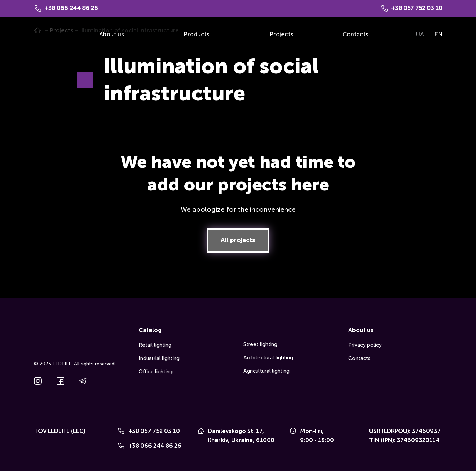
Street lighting (260, 344)
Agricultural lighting (266, 371)
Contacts (356, 34)
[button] (238, 240)
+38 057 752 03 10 (154, 431)
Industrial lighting (159, 358)
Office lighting (156, 372)
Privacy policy (365, 345)
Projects (281, 34)
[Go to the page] (44, 34)
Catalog (150, 330)
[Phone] (121, 431)
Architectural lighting (268, 358)
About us (112, 34)
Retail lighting (155, 345)
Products (197, 34)
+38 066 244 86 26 (155, 446)
